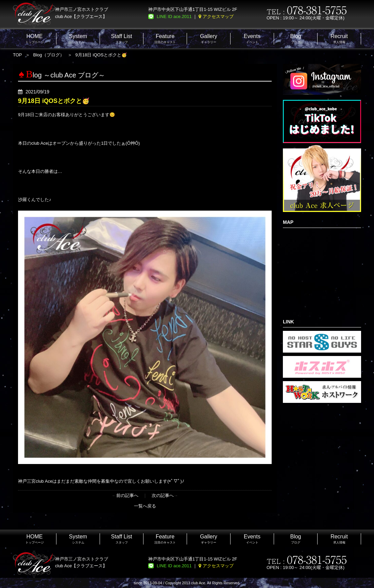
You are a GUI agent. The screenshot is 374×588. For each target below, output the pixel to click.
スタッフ (122, 39)
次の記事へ (163, 495)
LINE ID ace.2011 (174, 16)
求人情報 (339, 39)
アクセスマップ (218, 16)
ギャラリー (209, 39)
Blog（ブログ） (49, 55)
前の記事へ (127, 495)
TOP (18, 55)
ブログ (295, 39)
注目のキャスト (165, 39)
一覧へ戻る (145, 506)
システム (78, 39)
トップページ (35, 39)
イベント (252, 39)
